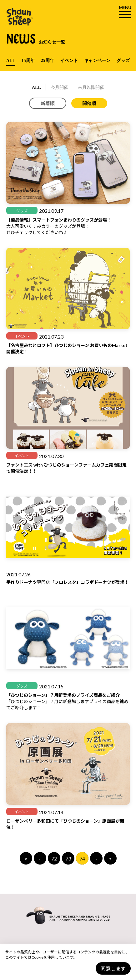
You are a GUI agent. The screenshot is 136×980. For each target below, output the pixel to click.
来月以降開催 (91, 87)
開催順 (89, 103)
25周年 (48, 61)
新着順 (48, 103)
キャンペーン (97, 61)
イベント (69, 61)
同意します (113, 969)
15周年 (28, 61)
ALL (11, 61)
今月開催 (59, 87)
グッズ (123, 61)
